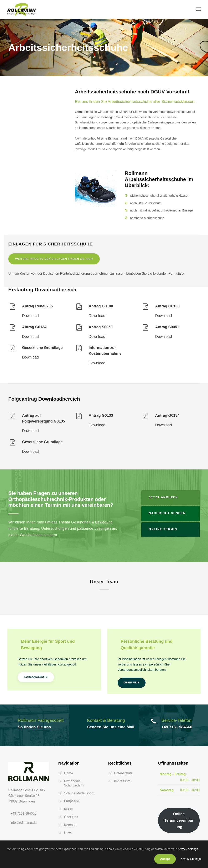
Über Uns (71, 818)
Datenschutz (123, 774)
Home (69, 774)
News (68, 834)
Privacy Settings (190, 859)
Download (30, 317)
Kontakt (70, 826)
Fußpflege (72, 802)
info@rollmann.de (24, 824)
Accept (165, 859)
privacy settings (188, 849)
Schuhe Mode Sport (79, 794)
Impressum (122, 782)
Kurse (69, 810)
